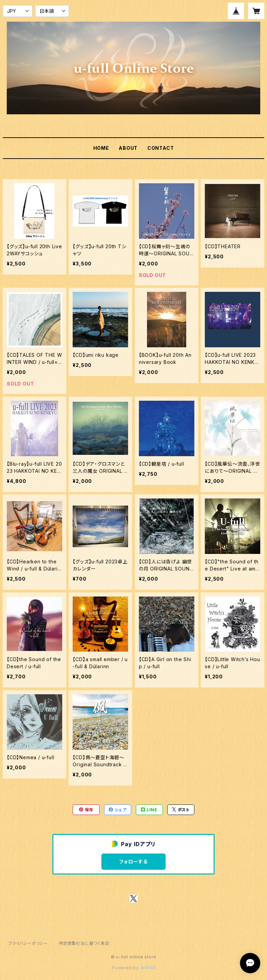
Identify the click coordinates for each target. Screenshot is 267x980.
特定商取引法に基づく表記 (84, 943)
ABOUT (128, 148)
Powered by (133, 968)
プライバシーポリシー (28, 943)
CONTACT (161, 148)
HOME (101, 148)
